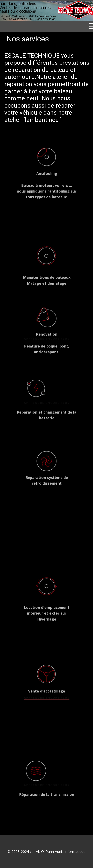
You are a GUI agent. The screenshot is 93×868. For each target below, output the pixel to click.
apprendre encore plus (47, 337)
